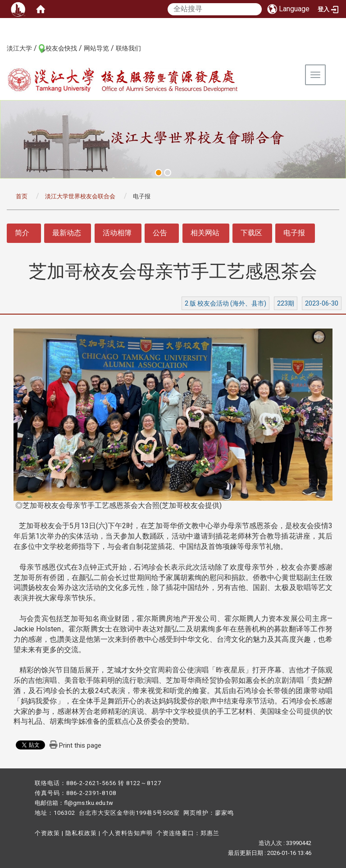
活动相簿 (117, 233)
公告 (160, 233)
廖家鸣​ (224, 813)
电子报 (294, 233)
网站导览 (96, 48)
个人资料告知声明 (127, 833)
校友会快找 (61, 48)
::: (2, 48)
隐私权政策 (81, 833)
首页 (22, 196)
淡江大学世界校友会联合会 (80, 196)
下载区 (251, 233)
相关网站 (205, 233)
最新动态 (67, 233)
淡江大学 (19, 48)
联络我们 (128, 48)
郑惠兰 (210, 833)
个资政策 (47, 833)
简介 (22, 233)
